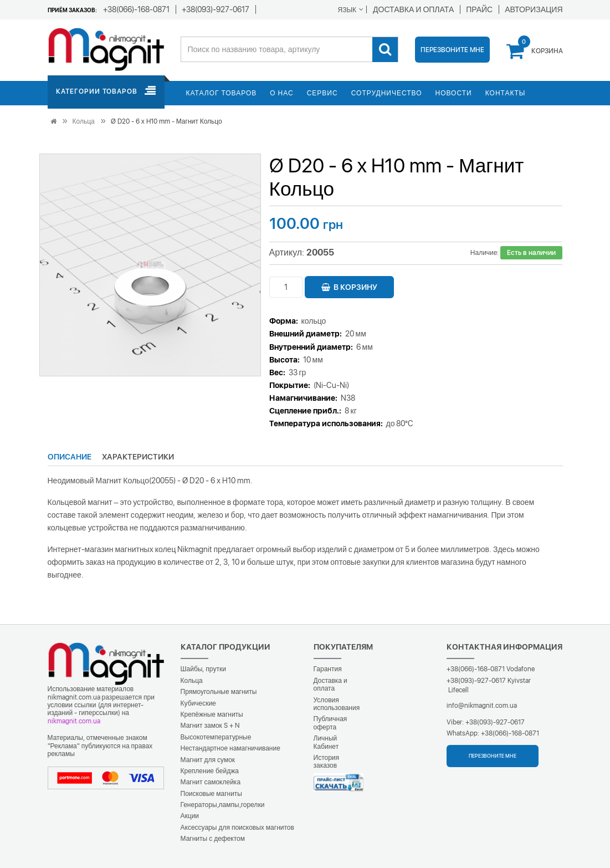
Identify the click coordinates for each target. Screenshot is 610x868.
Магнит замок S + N (210, 726)
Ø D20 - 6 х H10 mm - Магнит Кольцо (166, 121)
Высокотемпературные (216, 737)
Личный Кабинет (326, 742)
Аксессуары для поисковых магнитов (237, 828)
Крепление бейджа (210, 771)
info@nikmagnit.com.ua (482, 706)
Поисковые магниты (212, 794)
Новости (454, 93)
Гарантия (328, 669)
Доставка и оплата (330, 685)
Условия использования (337, 704)
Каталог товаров (222, 93)
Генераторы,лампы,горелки (223, 805)
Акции (190, 816)
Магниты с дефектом (213, 839)
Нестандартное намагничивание (230, 748)
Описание (70, 457)
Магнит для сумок (208, 760)
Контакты (506, 93)
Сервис (322, 93)
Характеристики (138, 457)
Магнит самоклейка (211, 782)
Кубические (198, 703)
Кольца (84, 121)
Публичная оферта (330, 723)
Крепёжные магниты (212, 714)
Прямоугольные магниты (219, 692)
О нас (281, 93)
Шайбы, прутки (203, 669)
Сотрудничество (387, 93)
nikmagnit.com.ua (74, 721)
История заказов (327, 762)
